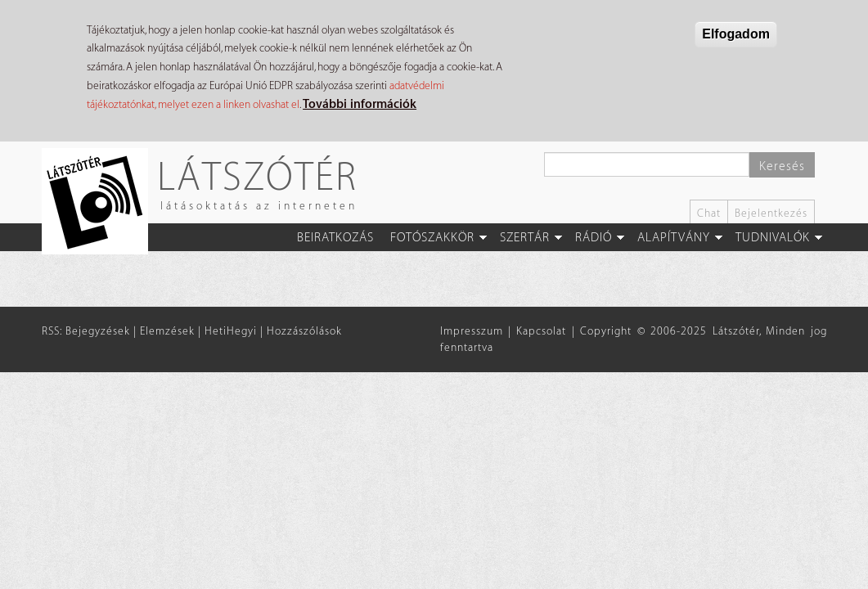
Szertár (525, 238)
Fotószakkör (432, 238)
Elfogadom (736, 34)
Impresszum (472, 331)
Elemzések (167, 331)
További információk (360, 104)
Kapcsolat (541, 331)
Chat (709, 213)
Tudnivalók (773, 238)
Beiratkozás (335, 238)
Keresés (782, 166)
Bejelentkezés (771, 213)
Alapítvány (674, 238)
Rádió (594, 238)
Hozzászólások (304, 331)
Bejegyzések (98, 331)
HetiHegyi (231, 331)
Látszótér (257, 175)
